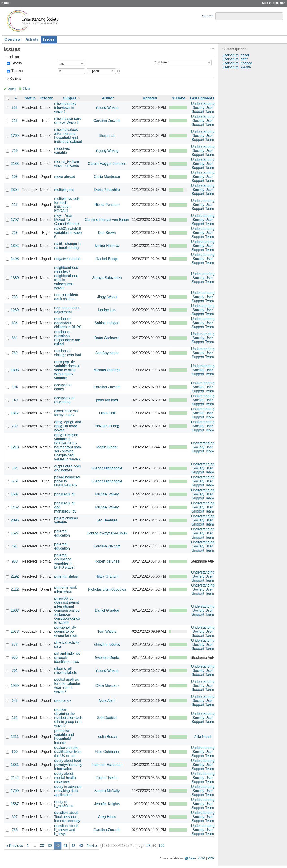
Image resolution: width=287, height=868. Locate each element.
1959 (15, 686)
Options (16, 79)
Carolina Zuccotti (107, 121)
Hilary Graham (107, 576)
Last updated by (204, 98)
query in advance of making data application (68, 791)
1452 (15, 507)
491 (15, 546)
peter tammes (107, 400)
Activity (32, 39)
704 (15, 468)
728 (15, 233)
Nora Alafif (107, 701)
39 (50, 846)
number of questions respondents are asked (67, 338)
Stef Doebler (107, 718)
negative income (67, 259)
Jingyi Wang (107, 297)
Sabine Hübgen (107, 323)
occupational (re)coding (64, 400)
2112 (15, 589)
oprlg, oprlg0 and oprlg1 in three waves (68, 426)
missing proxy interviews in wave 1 (65, 108)
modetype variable (62, 151)
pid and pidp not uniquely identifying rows (67, 658)
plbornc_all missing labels (65, 671)
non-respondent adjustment (67, 310)
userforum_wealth (237, 67)
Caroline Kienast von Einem (107, 220)
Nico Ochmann (107, 752)
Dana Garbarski (107, 338)
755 (15, 297)
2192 (15, 576)
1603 (15, 610)
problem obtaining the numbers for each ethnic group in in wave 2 (68, 718)
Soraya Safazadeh (107, 278)
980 (15, 561)
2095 (15, 520)
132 (15, 718)
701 (15, 671)
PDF (211, 858)
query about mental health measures (65, 778)
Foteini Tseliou (107, 778)
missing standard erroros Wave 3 (68, 121)
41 (65, 846)
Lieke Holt (107, 413)
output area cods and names (68, 468)
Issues (49, 39)
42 (73, 846)
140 (15, 400)
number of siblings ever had (68, 353)
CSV (202, 858)
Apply (12, 89)
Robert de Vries (107, 561)
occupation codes (63, 387)
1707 (15, 220)
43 (81, 846)
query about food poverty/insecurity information (68, 765)
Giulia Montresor (107, 177)
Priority (47, 98)
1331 (15, 765)
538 (15, 108)
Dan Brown (107, 233)
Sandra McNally (107, 791)
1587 (15, 494)
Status (16, 63)
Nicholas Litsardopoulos (107, 589)
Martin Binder (107, 447)
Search (208, 16)
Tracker (17, 71)
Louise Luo (107, 310)
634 (15, 323)
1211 (15, 737)
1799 (15, 791)
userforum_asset (236, 55)
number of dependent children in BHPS (68, 323)
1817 (15, 413)
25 (148, 846)
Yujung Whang (107, 108)
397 (15, 817)
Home (5, 3)
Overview (12, 39)
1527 (15, 533)
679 (15, 481)
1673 (15, 631)
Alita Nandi (203, 737)
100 (161, 846)
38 (42, 846)
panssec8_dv (65, 494)
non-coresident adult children (66, 297)
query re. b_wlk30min (64, 804)
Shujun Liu (107, 136)
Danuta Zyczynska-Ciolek (107, 533)
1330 (15, 278)
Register (279, 3)
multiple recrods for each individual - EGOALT (67, 205)
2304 (15, 190)
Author (108, 98)
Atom (192, 858)
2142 (15, 778)
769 (15, 353)
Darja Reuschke (107, 190)
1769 (15, 136)
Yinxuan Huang (107, 426)
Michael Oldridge (107, 370)
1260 (15, 310)
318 (15, 121)
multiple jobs (64, 190)
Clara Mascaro (107, 686)
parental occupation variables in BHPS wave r (65, 561)
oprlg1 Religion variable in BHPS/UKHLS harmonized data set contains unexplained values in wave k (68, 447)
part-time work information (66, 589)
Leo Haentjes (107, 520)
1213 (15, 447)
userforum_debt (235, 59)
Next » (92, 846)
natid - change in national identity (67, 246)
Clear (26, 89)
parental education (62, 533)
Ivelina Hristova (107, 246)
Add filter (161, 62)
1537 (15, 804)
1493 (15, 259)
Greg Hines (107, 817)
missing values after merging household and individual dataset (68, 136)
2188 (15, 164)
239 (15, 426)
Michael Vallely (107, 494)
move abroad (65, 177)
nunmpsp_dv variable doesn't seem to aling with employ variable (67, 370)
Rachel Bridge (107, 259)
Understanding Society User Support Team (203, 108)
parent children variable (66, 520)
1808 (15, 370)
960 (15, 658)
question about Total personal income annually (67, 817)
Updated (150, 98)
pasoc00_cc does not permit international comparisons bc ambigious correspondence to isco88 (67, 610)
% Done (179, 98)
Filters (14, 57)
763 (15, 830)
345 (15, 701)
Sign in (267, 3)
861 (15, 338)
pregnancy (63, 701)
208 (15, 177)
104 (15, 387)
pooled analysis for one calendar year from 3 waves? (67, 686)
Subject (70, 98)
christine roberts (107, 644)
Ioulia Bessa (107, 737)
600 (15, 752)
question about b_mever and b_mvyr (66, 830)
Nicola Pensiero (107, 205)
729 (15, 151)
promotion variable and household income (64, 737)
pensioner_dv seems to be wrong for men (66, 631)
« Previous (15, 846)
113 (15, 205)
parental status (66, 576)
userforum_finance (237, 63)
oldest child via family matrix (66, 413)
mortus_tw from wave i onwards (67, 164)
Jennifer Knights (107, 804)
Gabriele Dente (107, 658)
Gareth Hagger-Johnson (107, 164)
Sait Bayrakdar (107, 353)
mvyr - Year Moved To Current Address (67, 220)
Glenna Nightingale (107, 468)
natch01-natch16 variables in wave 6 (68, 233)
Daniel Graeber (107, 610)
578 (15, 644)
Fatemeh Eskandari (107, 765)
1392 (15, 246)
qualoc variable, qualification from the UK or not (68, 752)
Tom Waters (107, 631)
